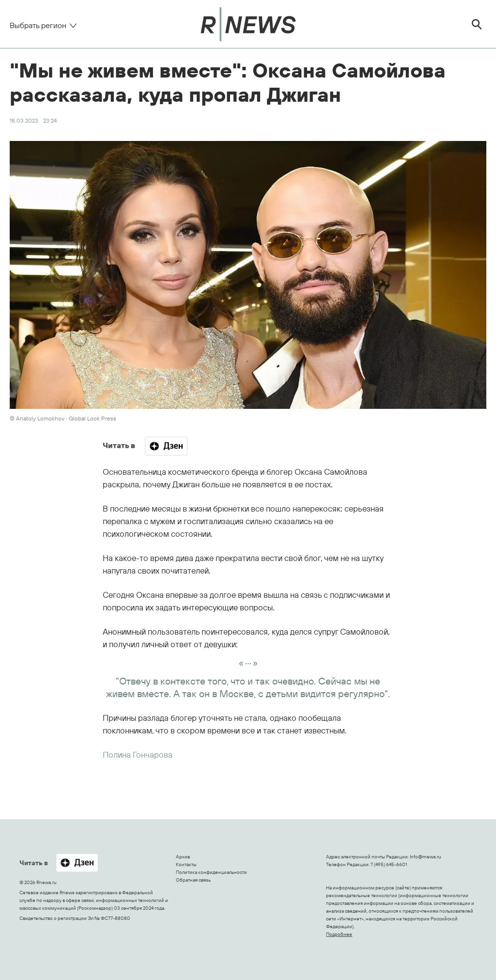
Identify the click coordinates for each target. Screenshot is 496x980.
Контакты (186, 864)
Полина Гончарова (138, 754)
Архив (183, 857)
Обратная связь (193, 880)
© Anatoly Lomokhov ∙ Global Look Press (63, 418)
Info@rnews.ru (426, 857)
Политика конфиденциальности (211, 872)
